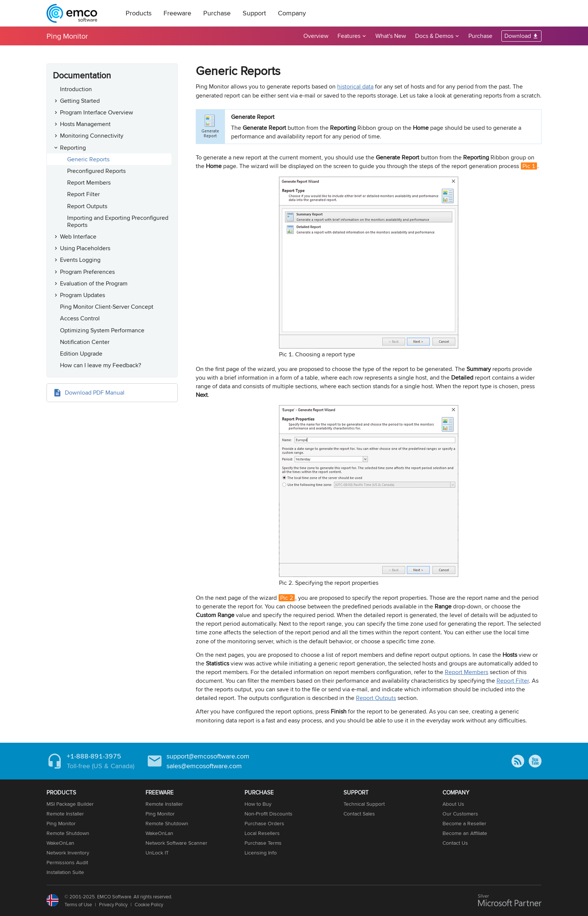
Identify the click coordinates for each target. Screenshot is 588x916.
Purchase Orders (264, 823)
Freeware (177, 13)
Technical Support (364, 804)
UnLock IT (157, 853)
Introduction (76, 89)
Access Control (80, 318)
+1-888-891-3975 (94, 756)
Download (518, 36)
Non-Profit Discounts (268, 814)
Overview (316, 36)
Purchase (217, 13)
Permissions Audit (67, 862)
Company (292, 13)
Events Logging (80, 260)
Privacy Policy (113, 904)
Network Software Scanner (176, 843)
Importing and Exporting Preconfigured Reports (118, 221)
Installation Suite (65, 872)
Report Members (89, 182)
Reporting (73, 148)
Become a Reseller (464, 823)
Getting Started (80, 101)
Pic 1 (529, 166)
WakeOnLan (60, 843)
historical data (355, 86)
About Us (453, 804)
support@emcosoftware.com (208, 756)
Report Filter (83, 194)
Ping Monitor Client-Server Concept (107, 307)
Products (139, 13)
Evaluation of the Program (94, 283)
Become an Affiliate (465, 833)
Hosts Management (85, 124)
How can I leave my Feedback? (100, 365)
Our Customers (460, 814)
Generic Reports (88, 159)
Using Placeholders (85, 248)
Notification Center (85, 342)
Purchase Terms (263, 843)
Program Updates (82, 295)
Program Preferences (87, 272)
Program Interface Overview (97, 112)
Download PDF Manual (95, 393)
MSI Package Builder (70, 804)
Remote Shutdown (68, 833)
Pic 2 (287, 598)
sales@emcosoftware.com (204, 766)
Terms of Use (78, 904)
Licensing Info (261, 853)
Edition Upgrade (81, 354)
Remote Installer (65, 814)
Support (254, 13)
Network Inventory (68, 853)
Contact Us (455, 843)
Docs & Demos (434, 36)
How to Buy (258, 804)
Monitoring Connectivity (92, 136)
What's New (391, 36)
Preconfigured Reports (96, 171)
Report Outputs (87, 206)
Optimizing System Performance (102, 330)
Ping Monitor (67, 36)
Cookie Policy (149, 904)
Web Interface (78, 237)
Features (349, 36)
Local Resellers (262, 833)
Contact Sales (359, 814)
